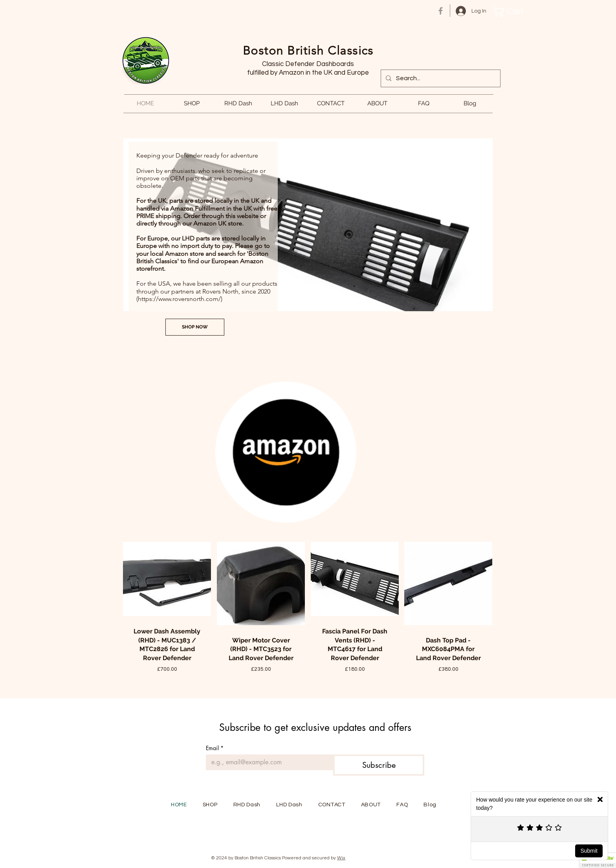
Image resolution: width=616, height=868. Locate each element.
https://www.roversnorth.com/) (180, 299)
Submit (589, 851)
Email (215, 748)
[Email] (267, 762)
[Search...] (440, 78)
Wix (341, 858)
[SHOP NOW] (195, 327)
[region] (286, 453)
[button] (513, 11)
